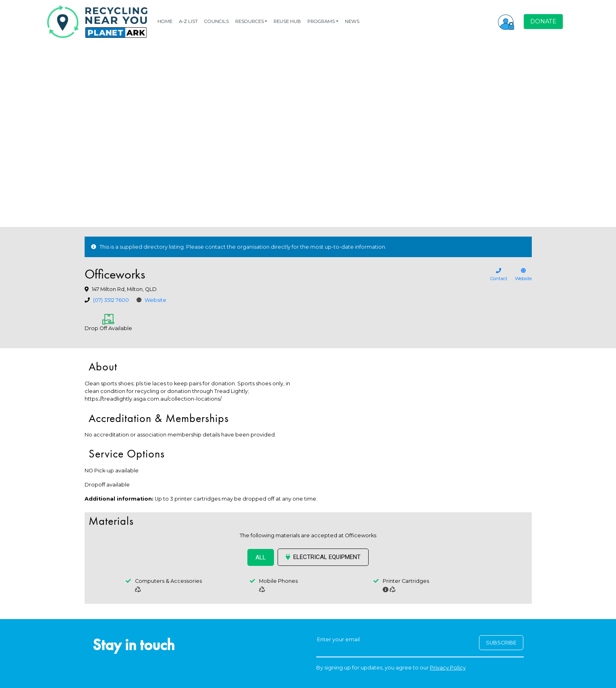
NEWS (352, 21)
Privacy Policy (448, 668)
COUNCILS (217, 21)
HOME (165, 21)
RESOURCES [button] (250, 21)
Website (156, 300)
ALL (261, 557)
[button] (506, 21)
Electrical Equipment (323, 557)
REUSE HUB (287, 21)
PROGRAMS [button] (321, 21)
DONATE (543, 21)
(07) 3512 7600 (111, 300)
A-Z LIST (188, 21)
